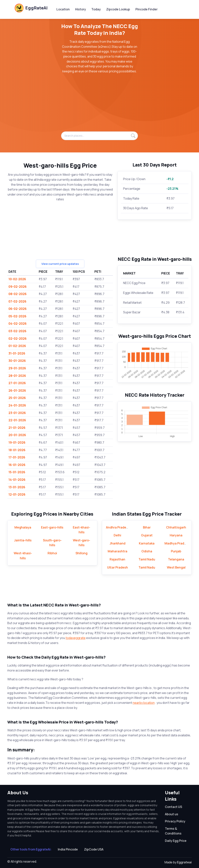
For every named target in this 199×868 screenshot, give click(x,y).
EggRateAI (31, 8)
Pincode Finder (147, 9)
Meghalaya (23, 527)
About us (172, 814)
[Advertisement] (100, 105)
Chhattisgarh (176, 527)
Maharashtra (118, 551)
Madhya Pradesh (177, 543)
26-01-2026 (17, 391)
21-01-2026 (17, 428)
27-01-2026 (17, 383)
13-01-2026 (17, 487)
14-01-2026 (17, 480)
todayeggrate (76, 638)
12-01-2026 (17, 494)
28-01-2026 (17, 376)
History (81, 9)
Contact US (173, 807)
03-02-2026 (17, 331)
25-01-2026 (17, 398)
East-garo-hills (52, 527)
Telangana (176, 559)
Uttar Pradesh (118, 567)
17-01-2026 (17, 457)
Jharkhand (118, 543)
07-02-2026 (17, 301)
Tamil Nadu (147, 559)
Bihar (147, 527)
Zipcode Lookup (118, 9)
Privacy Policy (175, 821)
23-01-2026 (17, 413)
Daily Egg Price (176, 841)
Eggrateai (184, 862)
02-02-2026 (18, 339)
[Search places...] (99, 136)
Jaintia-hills (23, 540)
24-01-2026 (17, 405)
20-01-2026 (17, 435)
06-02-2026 (18, 309)
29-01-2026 (17, 368)
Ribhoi (52, 553)
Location (63, 9)
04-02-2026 (18, 324)
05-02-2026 (17, 316)
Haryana (176, 535)
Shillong (81, 553)
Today (96, 9)
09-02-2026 (18, 287)
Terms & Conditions (173, 831)
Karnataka (147, 543)
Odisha (147, 551)
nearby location (144, 703)
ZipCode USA (94, 849)
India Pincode (68, 849)
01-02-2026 (17, 346)
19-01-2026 (17, 442)
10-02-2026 (17, 279)
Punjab (176, 551)
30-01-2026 (17, 361)
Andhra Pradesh (118, 527)
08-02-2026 (18, 294)
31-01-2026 (17, 353)
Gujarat (147, 535)
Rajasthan (117, 559)
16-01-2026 (17, 465)
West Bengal (176, 567)
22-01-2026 (17, 420)
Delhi (117, 535)
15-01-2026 (17, 472)
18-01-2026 (17, 450)
